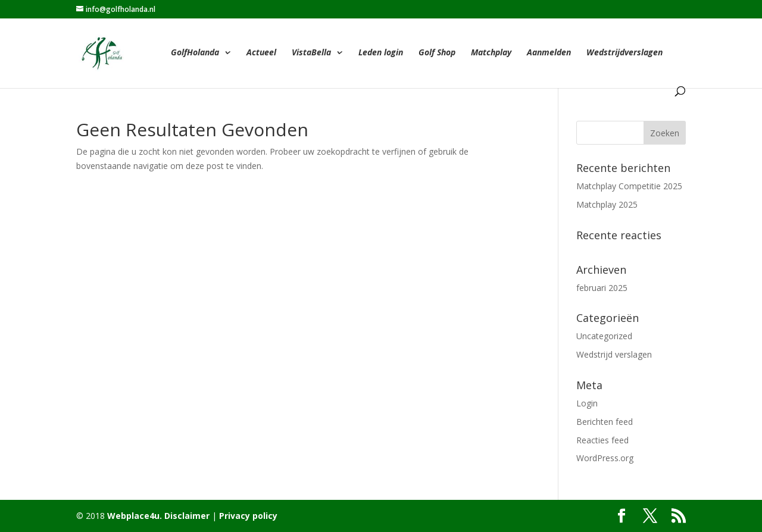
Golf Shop (437, 53)
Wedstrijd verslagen (614, 354)
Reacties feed (602, 440)
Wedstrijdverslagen (624, 53)
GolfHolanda (195, 53)
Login (587, 403)
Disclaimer (186, 516)
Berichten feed (605, 422)
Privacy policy (248, 516)
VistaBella (311, 53)
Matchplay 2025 (607, 204)
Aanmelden (549, 53)
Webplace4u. (135, 516)
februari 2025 (602, 288)
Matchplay (491, 53)
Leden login (381, 53)
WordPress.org (605, 458)
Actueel (261, 53)
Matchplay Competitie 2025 (629, 186)
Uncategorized (604, 336)
